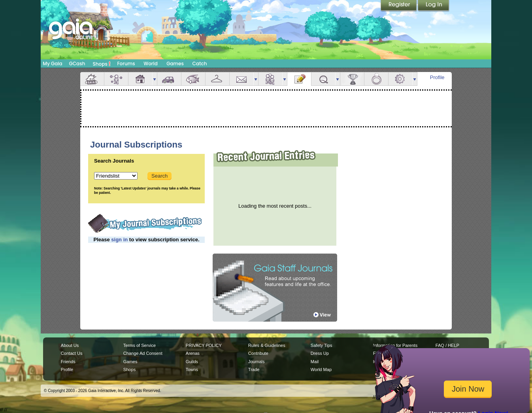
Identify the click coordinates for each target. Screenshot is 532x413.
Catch (200, 63)
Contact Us (72, 353)
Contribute (258, 353)
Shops (102, 64)
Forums (126, 63)
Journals (257, 362)
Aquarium (193, 79)
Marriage (376, 79)
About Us (70, 345)
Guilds (192, 362)
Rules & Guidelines (267, 345)
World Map (321, 369)
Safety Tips (322, 345)
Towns (192, 369)
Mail (241, 79)
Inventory (217, 79)
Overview (92, 79)
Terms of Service (140, 345)
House (140, 79)
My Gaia (52, 63)
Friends (270, 79)
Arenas (193, 353)
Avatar (116, 79)
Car (169, 79)
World (151, 63)
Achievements (352, 79)
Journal (299, 79)
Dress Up (320, 353)
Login (434, 6)
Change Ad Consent (143, 353)
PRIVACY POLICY (204, 345)
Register (399, 6)
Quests (323, 79)
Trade (254, 369)
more (155, 79)
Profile (437, 77)
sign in (119, 240)
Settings (400, 79)
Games (175, 63)
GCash (77, 63)
